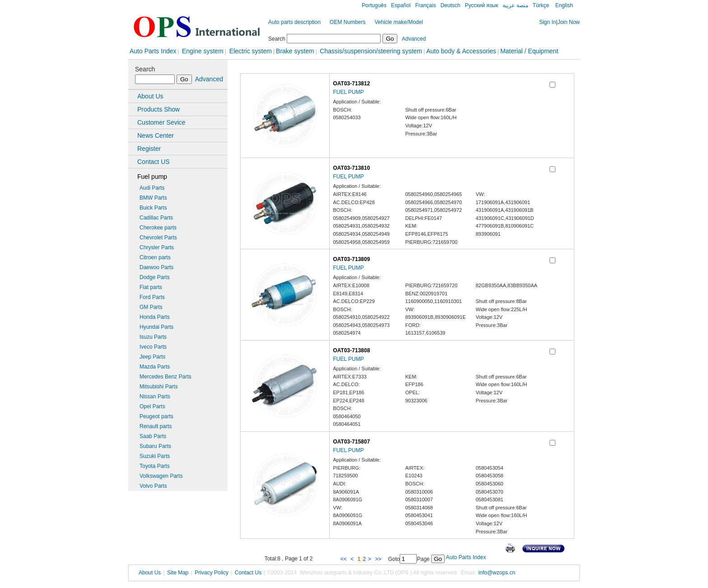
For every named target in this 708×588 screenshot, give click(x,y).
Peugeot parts (156, 416)
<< (344, 559)
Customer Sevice (161, 122)
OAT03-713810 (352, 168)
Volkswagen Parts (161, 476)
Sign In (547, 22)
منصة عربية (515, 5)
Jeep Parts (152, 357)
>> (379, 559)
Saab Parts (153, 436)
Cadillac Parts (156, 218)
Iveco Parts (153, 347)
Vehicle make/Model (398, 22)
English (563, 5)
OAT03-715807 (352, 442)
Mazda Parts (155, 367)
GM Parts (151, 307)
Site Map (178, 573)
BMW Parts (153, 198)
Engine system (203, 51)
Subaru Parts (155, 446)
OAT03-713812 (352, 84)
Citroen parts (155, 257)
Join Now (569, 22)
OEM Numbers (347, 22)
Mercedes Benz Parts (165, 377)
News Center (156, 135)
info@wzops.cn (497, 573)
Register (149, 149)
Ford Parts (152, 297)
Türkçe (541, 5)
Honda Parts (155, 317)
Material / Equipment (529, 51)
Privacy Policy (212, 573)
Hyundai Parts (156, 327)
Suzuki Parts (155, 456)
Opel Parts (152, 406)
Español (401, 5)
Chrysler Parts (157, 247)
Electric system (250, 51)
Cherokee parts (158, 228)
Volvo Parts (153, 486)
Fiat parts (151, 287)
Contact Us (248, 573)
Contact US (154, 162)
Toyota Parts (155, 466)
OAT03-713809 (352, 259)
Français (425, 5)
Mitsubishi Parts (159, 387)
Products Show (158, 109)
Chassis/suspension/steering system (371, 51)
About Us (150, 96)
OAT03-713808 (352, 350)
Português (374, 5)
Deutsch (450, 5)
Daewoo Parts (156, 267)
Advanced (414, 39)
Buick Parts (153, 208)
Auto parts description (294, 22)
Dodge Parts (155, 277)
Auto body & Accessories (461, 51)
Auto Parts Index (153, 51)
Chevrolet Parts (158, 238)
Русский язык (481, 5)
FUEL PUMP (349, 92)
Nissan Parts (155, 397)
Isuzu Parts (153, 337)
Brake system (295, 51)
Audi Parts (152, 188)
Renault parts (156, 426)
